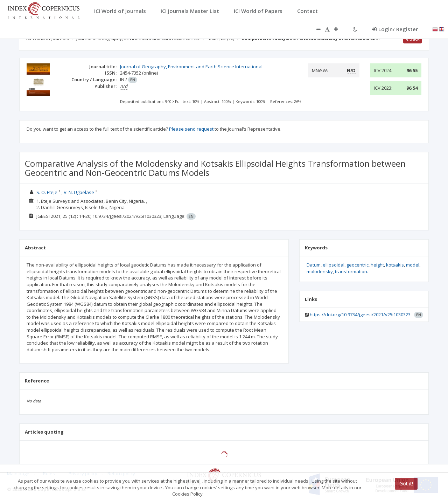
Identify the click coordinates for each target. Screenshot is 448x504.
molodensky (320, 271)
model (413, 265)
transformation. (352, 271)
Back (412, 39)
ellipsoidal (334, 265)
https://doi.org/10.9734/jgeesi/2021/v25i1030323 (360, 315)
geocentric (358, 265)
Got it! (406, 484)
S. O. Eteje (47, 192)
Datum (314, 265)
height (377, 265)
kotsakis (395, 265)
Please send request (191, 129)
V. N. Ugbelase (79, 192)
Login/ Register (395, 29)
